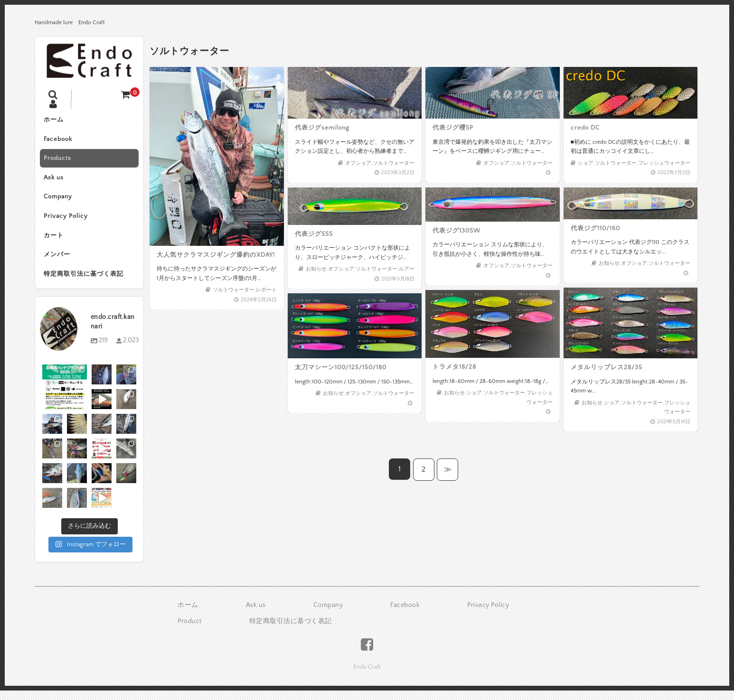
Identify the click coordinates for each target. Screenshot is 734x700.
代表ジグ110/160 (597, 229)
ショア (588, 161)
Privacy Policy (67, 220)
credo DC (587, 127)
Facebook (59, 140)
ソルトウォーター (233, 285)
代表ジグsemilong (324, 127)
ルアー (404, 267)
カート (55, 240)
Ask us (55, 180)
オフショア (358, 161)
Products (58, 160)
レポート (263, 285)
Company (59, 200)
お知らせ (318, 267)
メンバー (58, 260)
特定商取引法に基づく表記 (85, 280)
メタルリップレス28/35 (608, 367)
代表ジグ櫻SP (455, 127)
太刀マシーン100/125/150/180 (341, 367)
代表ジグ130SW (458, 231)
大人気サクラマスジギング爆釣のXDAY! (216, 251)
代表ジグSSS (316, 234)
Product (190, 627)
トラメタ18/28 (456, 366)
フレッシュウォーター (663, 161)
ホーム (55, 120)
